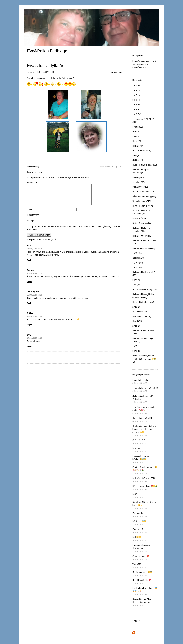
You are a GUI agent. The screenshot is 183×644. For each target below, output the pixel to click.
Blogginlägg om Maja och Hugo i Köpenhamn (144, 602)
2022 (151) (137, 280)
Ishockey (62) (139, 182)
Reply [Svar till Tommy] (29, 286)
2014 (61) (137, 110)
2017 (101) (137, 95)
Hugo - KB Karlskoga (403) (145, 165)
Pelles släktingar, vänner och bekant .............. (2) (144, 359)
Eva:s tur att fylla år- (46, 66)
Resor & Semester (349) (143, 192)
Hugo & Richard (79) (142, 151)
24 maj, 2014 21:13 (47, 72)
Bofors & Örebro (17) (142, 219)
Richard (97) (138, 146)
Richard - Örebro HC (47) (144, 236)
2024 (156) (137, 326)
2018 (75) (137, 91)
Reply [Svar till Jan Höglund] (29, 307)
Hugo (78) (137, 141)
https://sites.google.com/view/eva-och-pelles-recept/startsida (145, 64)
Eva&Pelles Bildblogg (47, 51)
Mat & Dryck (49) (140, 187)
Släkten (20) (138, 160)
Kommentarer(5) (34, 167)
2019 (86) (137, 86)
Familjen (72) (138, 155)
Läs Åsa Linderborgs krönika (142, 459)
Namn (30, 213)
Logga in (136, 621)
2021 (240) (137, 267)
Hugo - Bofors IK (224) (143, 206)
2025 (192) (137, 346)
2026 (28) (137, 351)
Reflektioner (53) (140, 312)
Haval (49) (137, 321)
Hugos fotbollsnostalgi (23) (144, 290)
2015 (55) (137, 105)
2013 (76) (137, 114)
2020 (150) (137, 253)
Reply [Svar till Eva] (29, 264)
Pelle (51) (137, 132)
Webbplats (32, 225)
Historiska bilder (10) (142, 316)
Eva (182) (137, 136)
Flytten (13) (138, 263)
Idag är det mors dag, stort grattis (144, 410)
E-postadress (33, 219)
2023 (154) (137, 307)
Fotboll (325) (138, 177)
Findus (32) (138, 127)
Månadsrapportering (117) (144, 196)
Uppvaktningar (116, 72)
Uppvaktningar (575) (142, 201)
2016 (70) (137, 100)
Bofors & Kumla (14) (142, 223)
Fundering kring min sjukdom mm (141, 548)
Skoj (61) (136, 285)
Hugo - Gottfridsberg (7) (143, 302)
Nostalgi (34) (138, 258)
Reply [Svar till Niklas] (29, 329)
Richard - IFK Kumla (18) (144, 248)
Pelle (37, 72)
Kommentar (33, 183)
